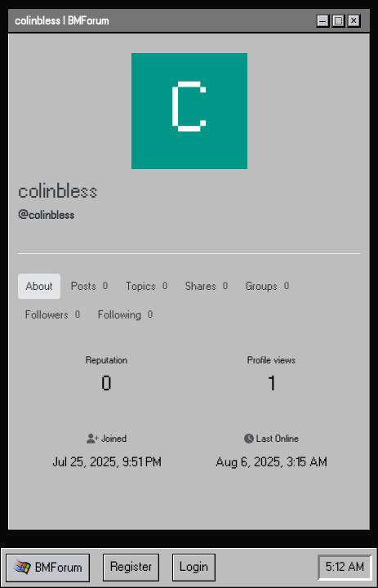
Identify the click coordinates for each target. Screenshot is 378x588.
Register (131, 567)
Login (194, 567)
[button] (48, 568)
